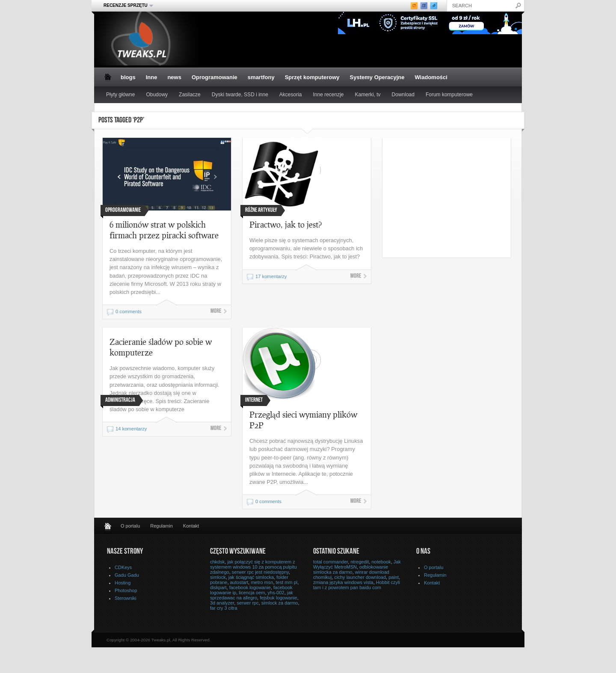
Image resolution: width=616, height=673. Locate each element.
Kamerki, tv (368, 95)
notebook (381, 562)
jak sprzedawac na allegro (252, 595)
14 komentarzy (131, 429)
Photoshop (126, 590)
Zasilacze (190, 95)
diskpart (218, 587)
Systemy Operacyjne (377, 77)
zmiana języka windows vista (343, 582)
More (216, 311)
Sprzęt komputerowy (312, 77)
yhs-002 (276, 593)
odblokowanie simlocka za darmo (351, 569)
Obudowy (157, 95)
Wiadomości (431, 77)
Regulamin (161, 526)
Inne (152, 77)
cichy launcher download (360, 577)
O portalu (130, 526)
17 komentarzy (271, 276)
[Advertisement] (454, 198)
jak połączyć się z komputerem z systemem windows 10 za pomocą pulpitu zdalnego (253, 567)
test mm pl (287, 582)
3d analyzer (222, 603)
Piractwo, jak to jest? (286, 224)
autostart (239, 582)
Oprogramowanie (215, 77)
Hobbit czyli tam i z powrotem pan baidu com (357, 585)
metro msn (262, 582)
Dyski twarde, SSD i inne (240, 95)
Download (403, 95)
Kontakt (191, 526)
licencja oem (252, 593)
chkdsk (217, 562)
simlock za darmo (280, 603)
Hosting (123, 583)
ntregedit (360, 562)
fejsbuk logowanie (278, 598)
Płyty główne (120, 95)
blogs (128, 77)
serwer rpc (247, 603)
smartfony (261, 77)
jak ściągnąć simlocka (251, 577)
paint (394, 577)
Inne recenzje (329, 95)
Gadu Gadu (127, 575)
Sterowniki (126, 598)
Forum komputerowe (449, 95)
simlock (218, 577)
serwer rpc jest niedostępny (260, 572)
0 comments (129, 311)
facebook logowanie (250, 587)
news (174, 77)
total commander (330, 562)
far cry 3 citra (224, 608)
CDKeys (123, 567)
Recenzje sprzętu (126, 6)
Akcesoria (291, 95)
